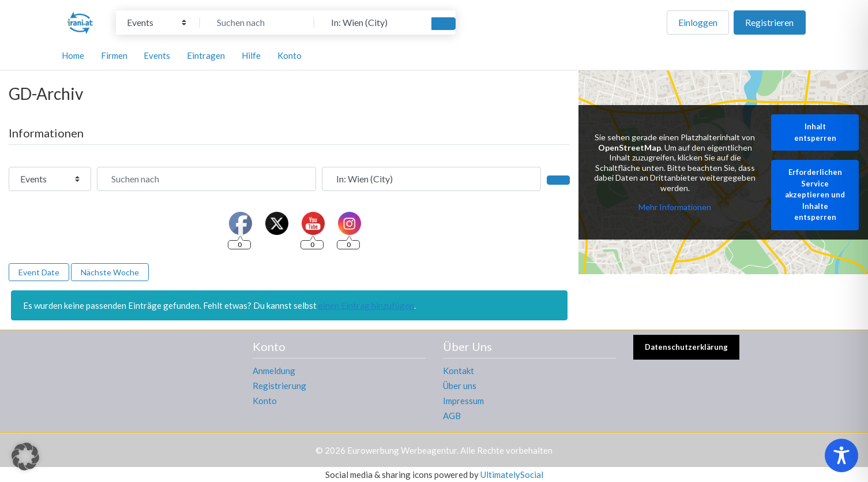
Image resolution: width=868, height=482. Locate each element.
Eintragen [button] (206, 55)
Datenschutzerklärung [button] (686, 347)
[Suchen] (444, 24)
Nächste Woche (110, 272)
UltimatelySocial (512, 474)
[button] (25, 457)
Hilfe (251, 55)
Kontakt (459, 371)
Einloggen (698, 22)
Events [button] (157, 55)
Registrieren (769, 22)
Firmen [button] (114, 55)
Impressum (463, 401)
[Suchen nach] (257, 23)
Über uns (460, 386)
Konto (265, 401)
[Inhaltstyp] (157, 23)
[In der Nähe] (371, 23)
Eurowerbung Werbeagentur (402, 450)
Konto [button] (290, 55)
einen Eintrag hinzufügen (366, 305)
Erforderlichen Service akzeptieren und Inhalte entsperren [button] (815, 195)
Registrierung (279, 386)
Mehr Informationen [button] (675, 208)
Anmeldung (274, 371)
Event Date (39, 272)
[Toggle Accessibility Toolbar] (841, 455)
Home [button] (73, 55)
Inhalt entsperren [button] (815, 133)
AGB (452, 416)
